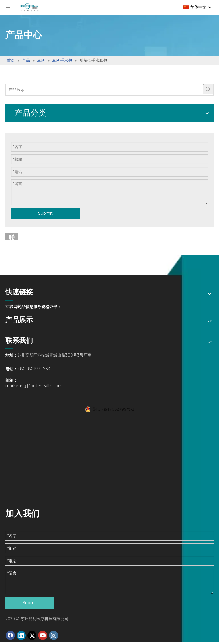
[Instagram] (54, 635)
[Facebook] (10, 635)
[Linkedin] (21, 635)
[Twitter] (32, 635)
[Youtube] (43, 635)
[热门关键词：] (208, 89)
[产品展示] (104, 90)
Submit (45, 213)
